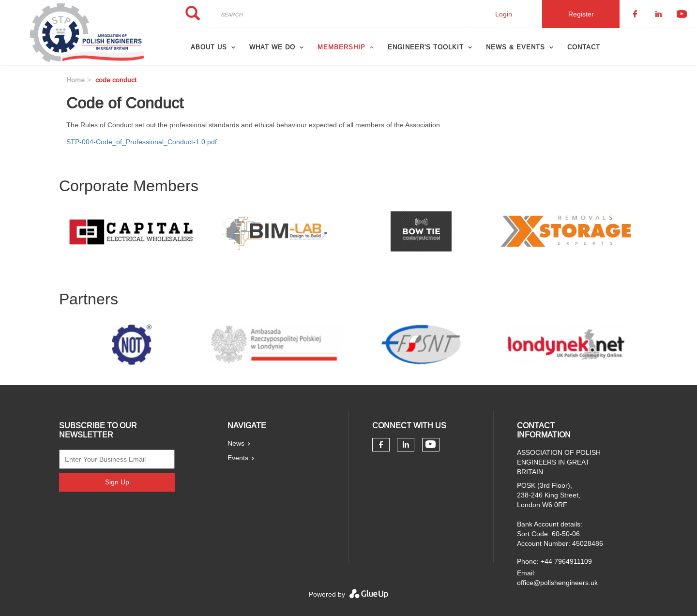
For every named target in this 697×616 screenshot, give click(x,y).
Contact (584, 47)
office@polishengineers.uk (557, 583)
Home (76, 80)
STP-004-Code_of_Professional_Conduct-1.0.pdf (142, 142)
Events (238, 458)
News (236, 443)
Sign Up (117, 482)
